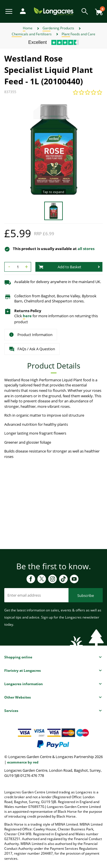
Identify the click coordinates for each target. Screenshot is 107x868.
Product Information (31, 335)
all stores (86, 249)
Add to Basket (60, 267)
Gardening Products (58, 28)
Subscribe (86, 595)
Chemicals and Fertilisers (32, 34)
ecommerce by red (23, 762)
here (27, 316)
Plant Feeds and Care (78, 34)
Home (28, 28)
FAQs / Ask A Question (32, 349)
